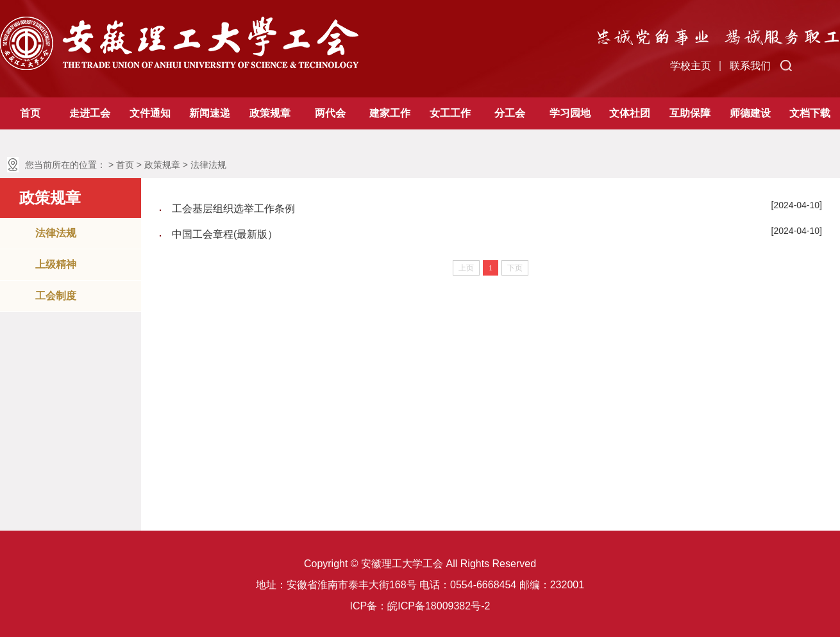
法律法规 (208, 165)
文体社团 (630, 113)
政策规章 (270, 113)
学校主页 (691, 66)
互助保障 (690, 113)
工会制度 (56, 296)
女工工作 (450, 113)
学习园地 (570, 113)
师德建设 (750, 113)
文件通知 (150, 113)
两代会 (330, 113)
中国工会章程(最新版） (225, 234)
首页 (30, 113)
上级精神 (56, 264)
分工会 (510, 113)
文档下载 (810, 113)
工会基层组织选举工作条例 (233, 209)
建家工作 (390, 113)
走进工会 (90, 113)
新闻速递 (210, 113)
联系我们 (750, 66)
